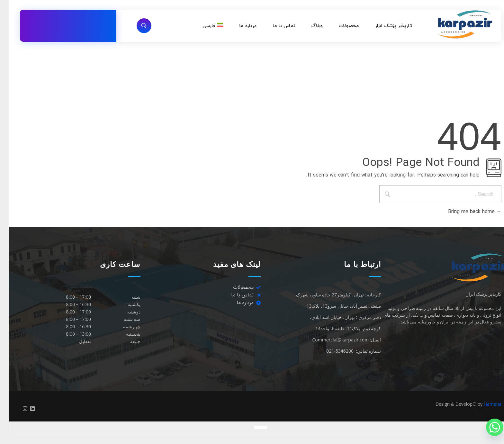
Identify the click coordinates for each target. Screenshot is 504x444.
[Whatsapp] (486, 427)
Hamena (484, 404)
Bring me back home (466, 212)
